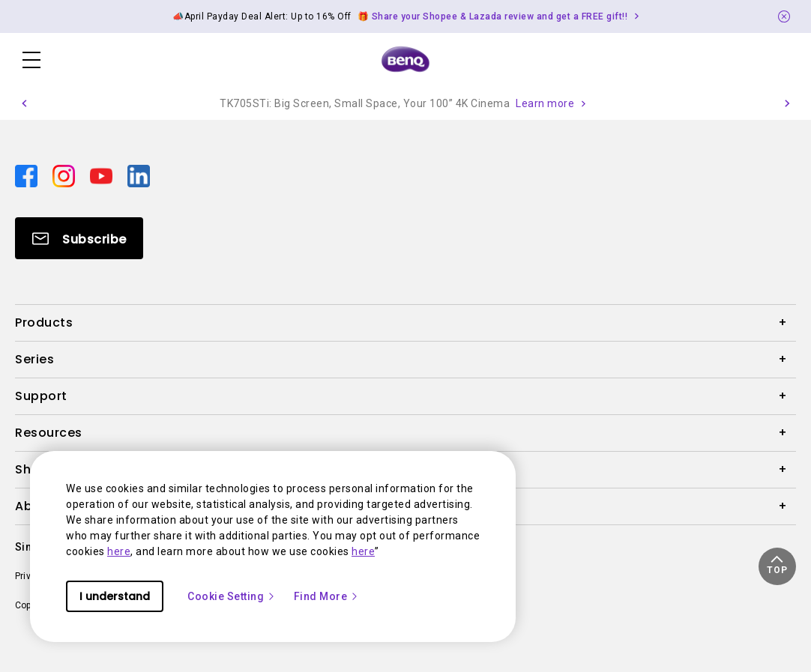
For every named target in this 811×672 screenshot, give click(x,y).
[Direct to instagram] (65, 175)
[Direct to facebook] (28, 175)
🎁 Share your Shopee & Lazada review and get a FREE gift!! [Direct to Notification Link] (493, 16)
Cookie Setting (232, 596)
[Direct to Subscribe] (79, 238)
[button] (24, 103)
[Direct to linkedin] (139, 175)
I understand (115, 596)
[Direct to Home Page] (405, 60)
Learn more (545, 103)
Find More (327, 596)
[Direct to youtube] (103, 175)
